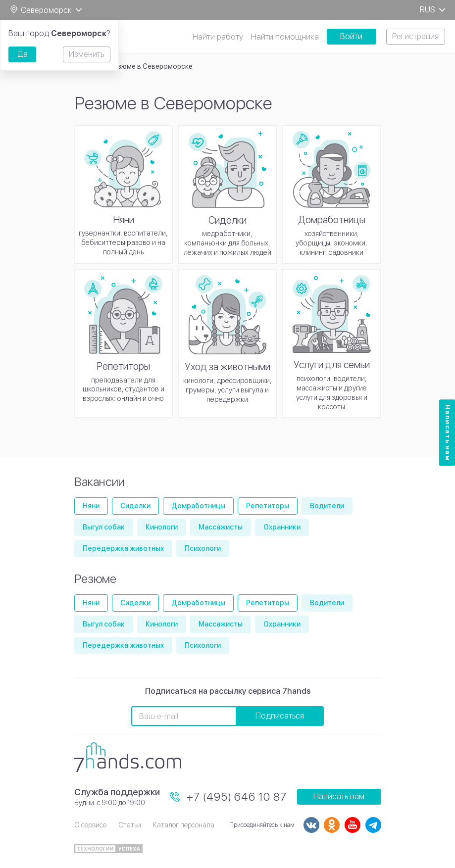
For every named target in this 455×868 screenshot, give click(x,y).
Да (23, 54)
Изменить (86, 54)
